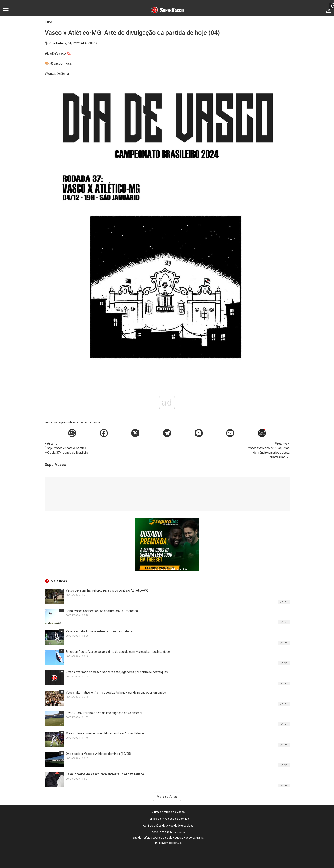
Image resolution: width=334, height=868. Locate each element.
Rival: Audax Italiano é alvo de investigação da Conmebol (104, 713)
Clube (48, 22)
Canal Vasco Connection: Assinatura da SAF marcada (102, 611)
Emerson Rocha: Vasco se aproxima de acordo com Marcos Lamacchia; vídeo (118, 652)
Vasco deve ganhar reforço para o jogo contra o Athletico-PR (107, 590)
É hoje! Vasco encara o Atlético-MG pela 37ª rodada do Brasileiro (67, 448)
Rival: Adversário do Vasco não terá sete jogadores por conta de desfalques (117, 672)
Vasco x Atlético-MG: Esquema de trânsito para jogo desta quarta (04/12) (267, 450)
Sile (180, 843)
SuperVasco (55, 465)
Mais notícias (167, 797)
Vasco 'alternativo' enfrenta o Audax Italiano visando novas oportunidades (116, 693)
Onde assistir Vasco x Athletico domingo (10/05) (98, 754)
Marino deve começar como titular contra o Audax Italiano (105, 733)
